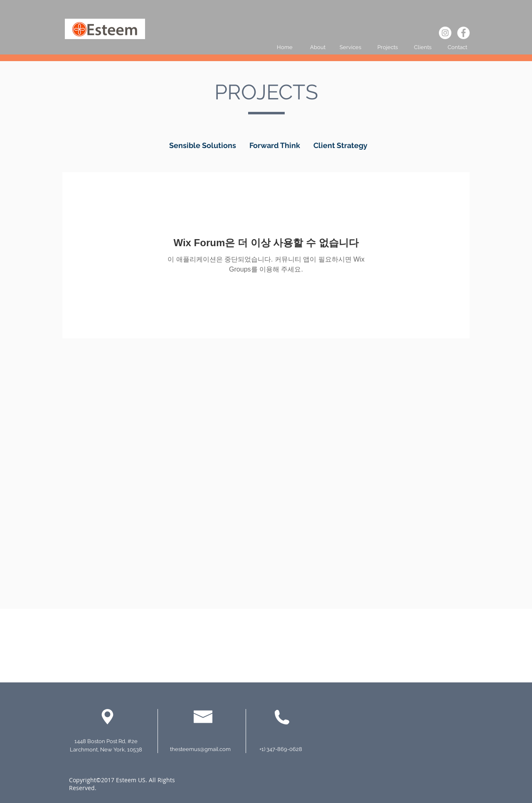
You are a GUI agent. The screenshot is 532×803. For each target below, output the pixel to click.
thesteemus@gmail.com (200, 749)
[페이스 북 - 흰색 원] (463, 33)
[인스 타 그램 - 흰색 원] (445, 33)
